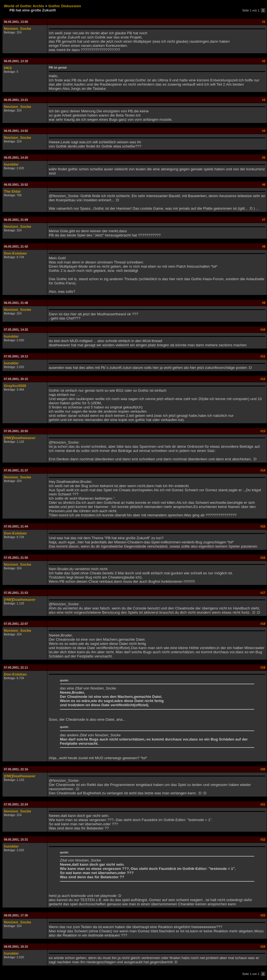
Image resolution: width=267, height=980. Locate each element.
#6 (264, 185)
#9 (264, 303)
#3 (264, 100)
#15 (263, 526)
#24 (263, 947)
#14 (263, 470)
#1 (264, 22)
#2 (264, 61)
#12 (263, 379)
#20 (263, 769)
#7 (264, 220)
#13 (263, 431)
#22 (263, 839)
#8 (264, 246)
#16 (263, 558)
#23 (263, 915)
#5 (264, 158)
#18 (263, 624)
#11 (263, 356)
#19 (263, 667)
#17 (263, 593)
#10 (263, 330)
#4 (264, 131)
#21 (263, 804)
